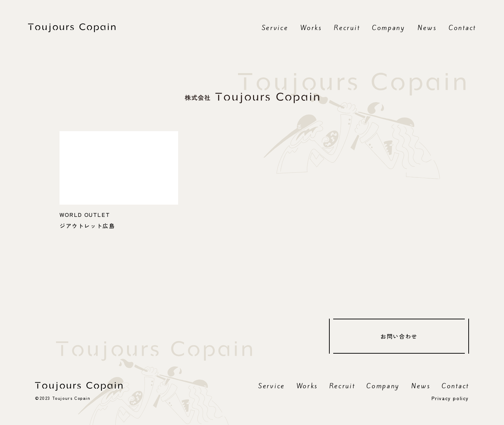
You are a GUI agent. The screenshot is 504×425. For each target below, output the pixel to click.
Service (275, 28)
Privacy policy (450, 398)
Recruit (347, 28)
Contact (462, 28)
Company (389, 28)
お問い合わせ (399, 336)
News (427, 28)
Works (311, 28)
